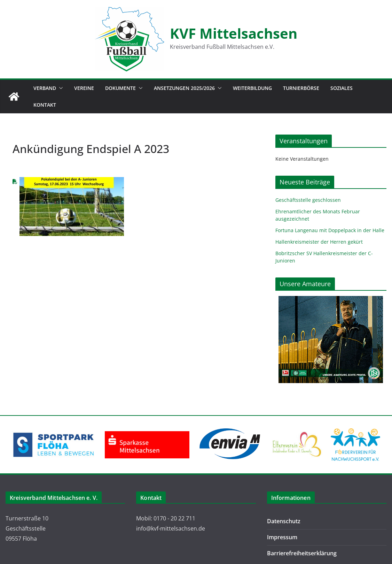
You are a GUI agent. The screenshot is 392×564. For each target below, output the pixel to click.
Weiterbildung (252, 88)
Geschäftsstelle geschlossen (308, 200)
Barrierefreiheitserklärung (302, 553)
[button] (60, 88)
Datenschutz (284, 521)
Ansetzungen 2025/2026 (184, 88)
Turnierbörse (301, 88)
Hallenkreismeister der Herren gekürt (319, 242)
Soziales (342, 88)
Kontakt (45, 105)
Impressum (282, 537)
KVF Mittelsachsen (234, 33)
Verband (45, 88)
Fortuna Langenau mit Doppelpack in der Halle (330, 230)
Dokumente (120, 88)
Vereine (84, 88)
